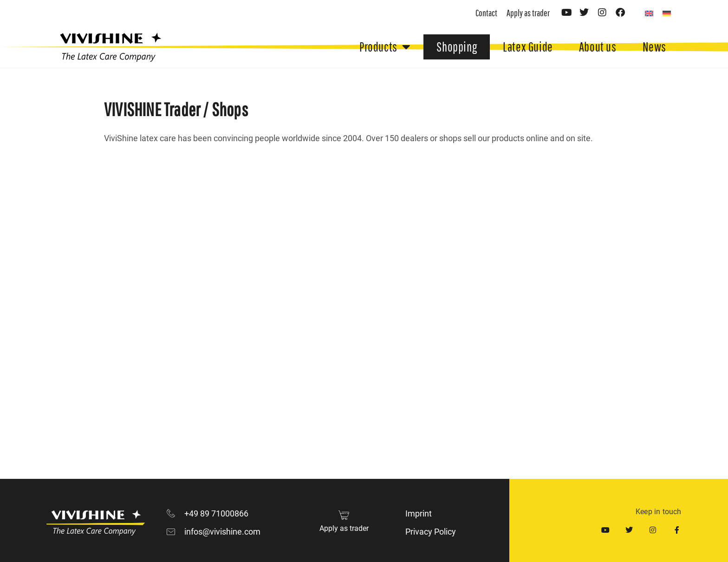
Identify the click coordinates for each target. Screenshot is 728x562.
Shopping (457, 47)
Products (385, 47)
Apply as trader (344, 528)
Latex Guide (528, 47)
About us (598, 47)
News (654, 47)
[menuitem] (649, 13)
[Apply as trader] (344, 515)
